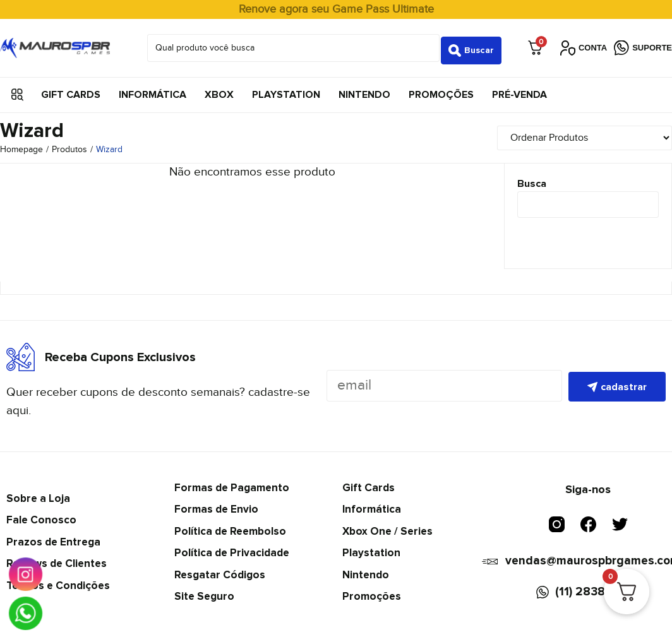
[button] (17, 90)
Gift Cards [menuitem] (71, 90)
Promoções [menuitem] (441, 90)
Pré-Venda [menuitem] (519, 90)
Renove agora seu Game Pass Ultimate (336, 9)
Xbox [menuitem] (219, 90)
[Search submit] (471, 45)
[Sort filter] (593, 133)
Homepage (21, 145)
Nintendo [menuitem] (364, 90)
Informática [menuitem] (153, 90)
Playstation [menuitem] (286, 90)
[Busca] (588, 200)
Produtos (69, 145)
